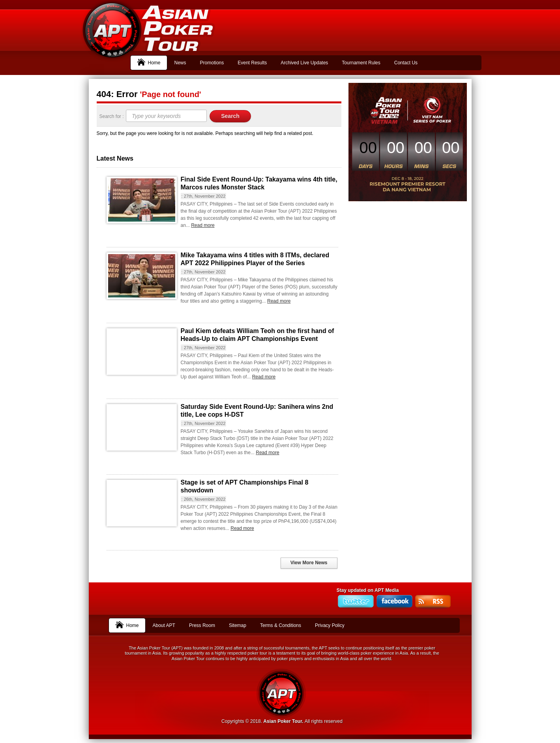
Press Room (202, 625)
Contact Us (406, 63)
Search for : (112, 116)
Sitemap (238, 625)
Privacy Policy (330, 625)
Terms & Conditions (281, 625)
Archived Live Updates (304, 63)
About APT (164, 625)
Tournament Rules (361, 63)
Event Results (252, 63)
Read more (203, 225)
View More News (309, 563)
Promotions (212, 63)
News (180, 63)
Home (149, 62)
